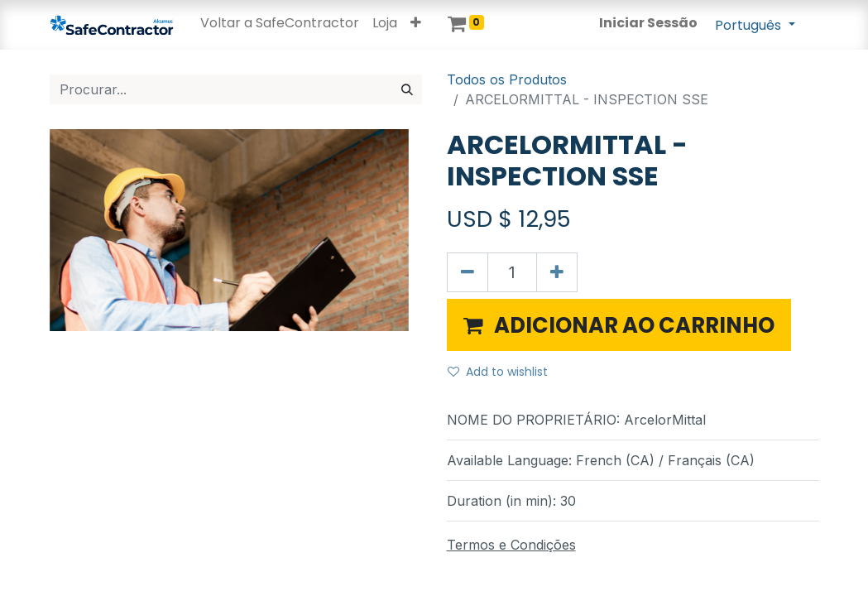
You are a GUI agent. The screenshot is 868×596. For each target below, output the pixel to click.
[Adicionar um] (557, 272)
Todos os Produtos (507, 79)
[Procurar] (407, 89)
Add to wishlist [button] (498, 372)
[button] (416, 23)
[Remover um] (468, 272)
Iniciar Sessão (648, 23)
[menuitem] (280, 23)
